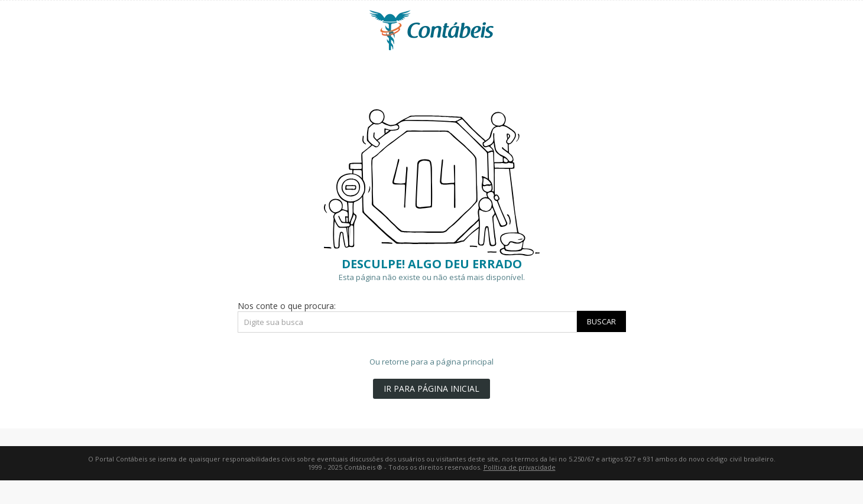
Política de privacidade (520, 467)
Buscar (601, 321)
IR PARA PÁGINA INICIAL (431, 388)
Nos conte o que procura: (287, 306)
